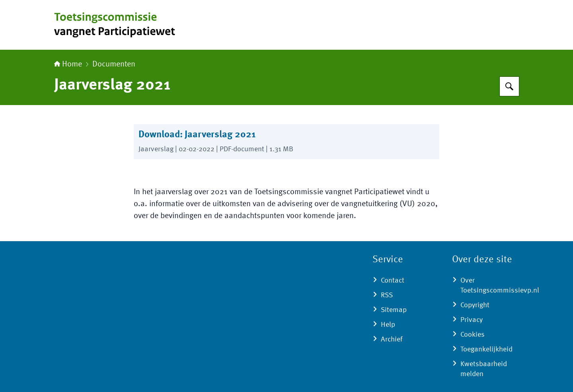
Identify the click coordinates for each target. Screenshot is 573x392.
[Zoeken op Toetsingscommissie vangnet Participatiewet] (509, 86)
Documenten (114, 64)
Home (68, 64)
